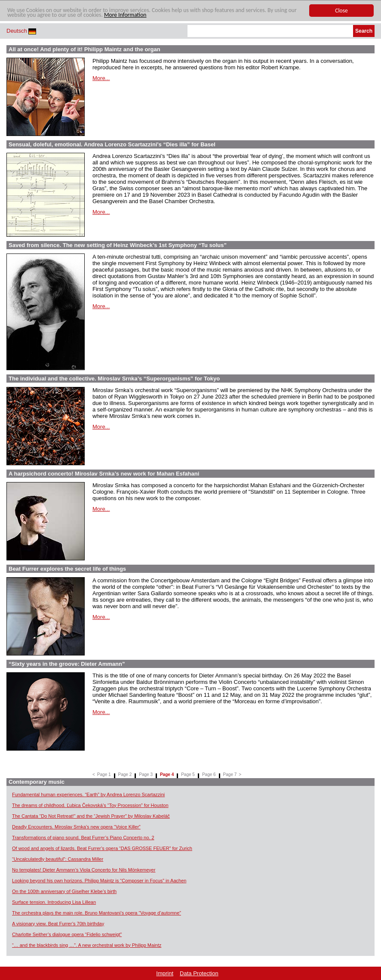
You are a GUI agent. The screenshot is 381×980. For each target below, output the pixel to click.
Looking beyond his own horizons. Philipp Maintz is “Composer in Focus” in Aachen (99, 881)
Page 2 (125, 774)
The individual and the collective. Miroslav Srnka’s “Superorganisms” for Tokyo (114, 379)
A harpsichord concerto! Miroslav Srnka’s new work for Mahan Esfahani (104, 474)
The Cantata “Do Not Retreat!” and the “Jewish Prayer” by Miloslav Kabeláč (91, 816)
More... (101, 78)
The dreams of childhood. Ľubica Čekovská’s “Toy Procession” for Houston (90, 805)
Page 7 (230, 774)
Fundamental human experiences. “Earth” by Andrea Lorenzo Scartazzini (88, 795)
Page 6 (209, 774)
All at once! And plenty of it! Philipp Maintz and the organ (84, 49)
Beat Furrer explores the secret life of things (67, 569)
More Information (125, 15)
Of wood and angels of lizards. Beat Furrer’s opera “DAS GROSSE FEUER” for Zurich (102, 848)
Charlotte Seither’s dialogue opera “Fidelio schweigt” (67, 934)
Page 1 (104, 774)
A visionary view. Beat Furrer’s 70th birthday (58, 924)
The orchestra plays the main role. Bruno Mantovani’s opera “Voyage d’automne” (97, 913)
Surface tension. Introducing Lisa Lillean (54, 902)
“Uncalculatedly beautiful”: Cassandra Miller (58, 859)
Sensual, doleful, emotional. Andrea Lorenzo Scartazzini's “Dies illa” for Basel (112, 144)
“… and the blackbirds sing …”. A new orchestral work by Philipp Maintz (87, 945)
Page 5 (188, 774)
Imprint (165, 973)
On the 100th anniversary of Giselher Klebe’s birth (64, 891)
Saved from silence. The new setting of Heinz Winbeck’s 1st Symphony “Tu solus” (118, 245)
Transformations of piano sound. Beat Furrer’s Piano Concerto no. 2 (83, 838)
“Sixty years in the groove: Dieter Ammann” (67, 664)
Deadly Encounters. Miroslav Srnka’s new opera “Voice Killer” (76, 827)
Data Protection (199, 973)
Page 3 (146, 774)
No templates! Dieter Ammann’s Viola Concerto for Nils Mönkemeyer (84, 870)
